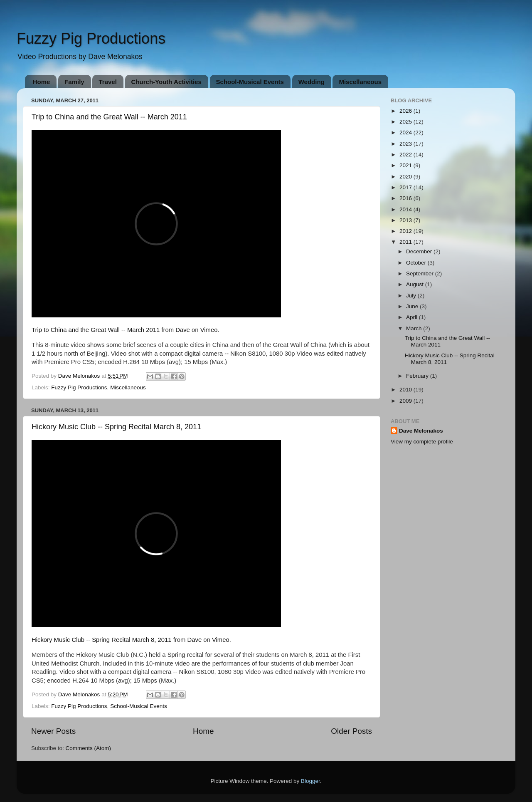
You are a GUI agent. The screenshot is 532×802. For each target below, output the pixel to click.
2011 (406, 242)
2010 (406, 390)
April (413, 317)
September (421, 274)
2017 (406, 187)
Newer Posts (53, 731)
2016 (406, 198)
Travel (107, 82)
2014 (406, 209)
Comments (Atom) (89, 748)
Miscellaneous (360, 82)
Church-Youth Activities (166, 82)
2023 (406, 144)
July (412, 296)
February (418, 376)
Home (42, 82)
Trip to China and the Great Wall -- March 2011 (109, 117)
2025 (406, 122)
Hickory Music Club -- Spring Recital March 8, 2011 (116, 427)
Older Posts (351, 731)
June (413, 306)
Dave (183, 330)
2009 (406, 401)
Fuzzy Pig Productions (91, 38)
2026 (406, 111)
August (416, 284)
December (420, 251)
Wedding (312, 82)
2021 (406, 165)
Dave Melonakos (421, 431)
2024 (406, 132)
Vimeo (209, 330)
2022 (406, 155)
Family (74, 82)
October (417, 263)
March (415, 328)
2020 (406, 177)
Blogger (310, 781)
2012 (406, 231)
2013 (406, 220)
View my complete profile (422, 442)
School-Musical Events (250, 82)
